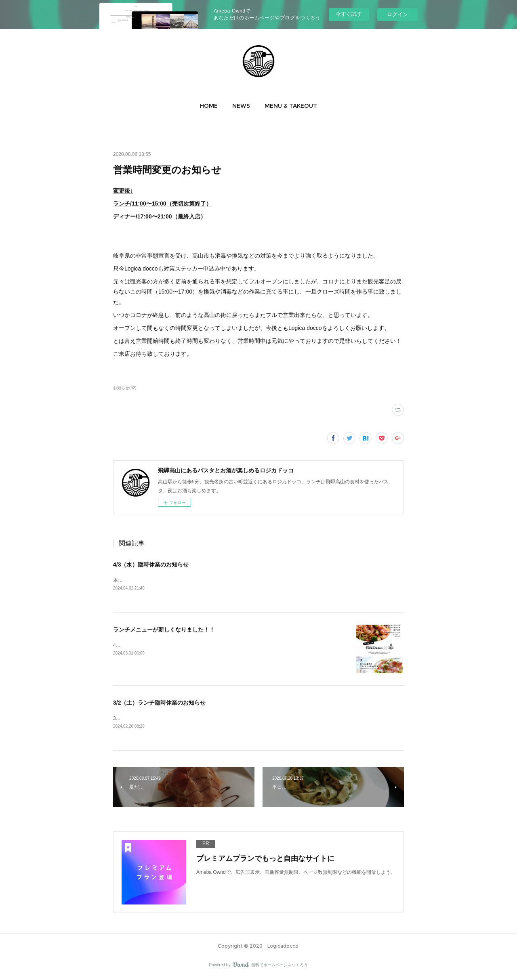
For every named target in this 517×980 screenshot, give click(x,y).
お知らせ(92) (125, 388)
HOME (209, 106)
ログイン (397, 14)
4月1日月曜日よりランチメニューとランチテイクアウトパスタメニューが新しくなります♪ (211, 646)
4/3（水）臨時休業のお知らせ (151, 564)
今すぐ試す (349, 14)
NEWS (241, 106)
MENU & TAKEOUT (291, 106)
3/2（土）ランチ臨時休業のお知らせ (159, 703)
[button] (209, 106)
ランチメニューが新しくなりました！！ (164, 630)
